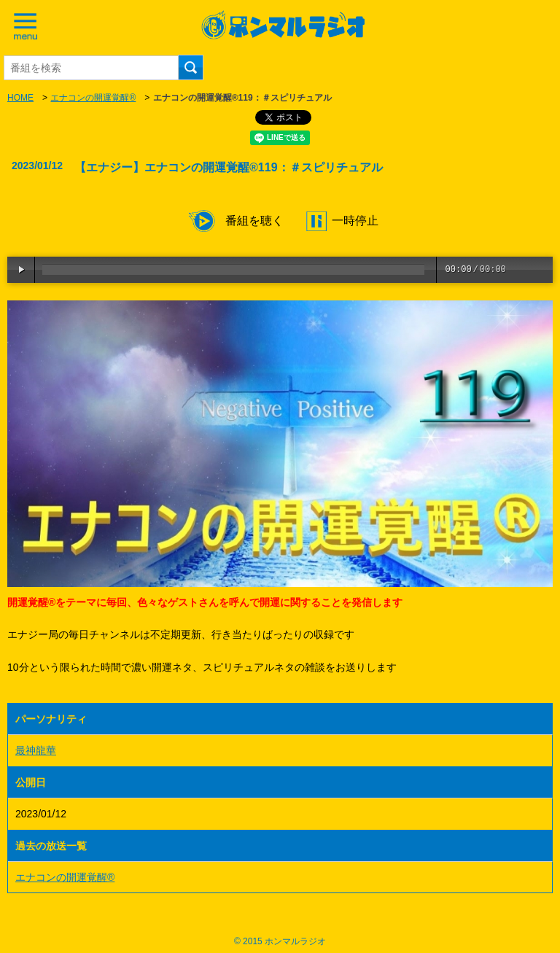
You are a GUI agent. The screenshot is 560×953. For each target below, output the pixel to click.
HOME (20, 98)
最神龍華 (36, 750)
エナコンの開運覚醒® (93, 98)
